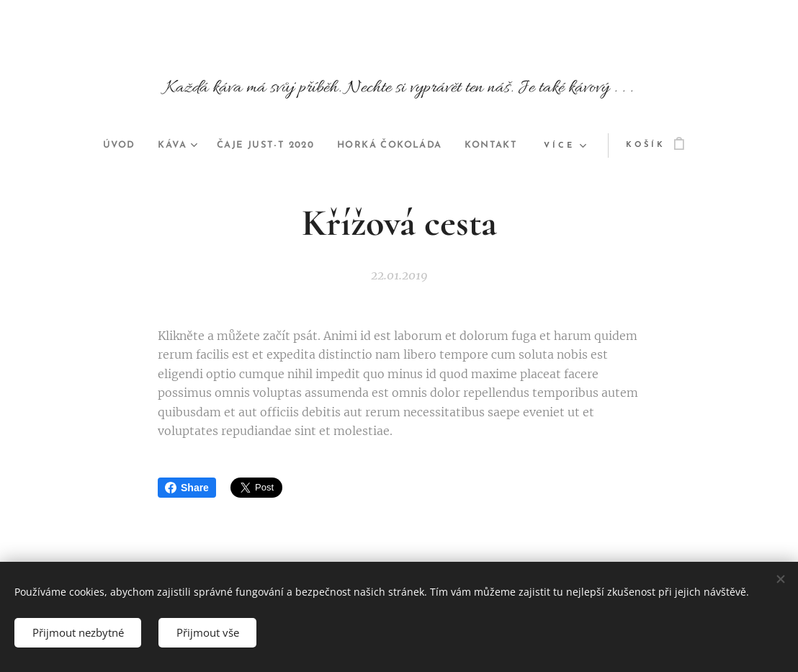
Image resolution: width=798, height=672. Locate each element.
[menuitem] (104, 145)
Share (187, 488)
